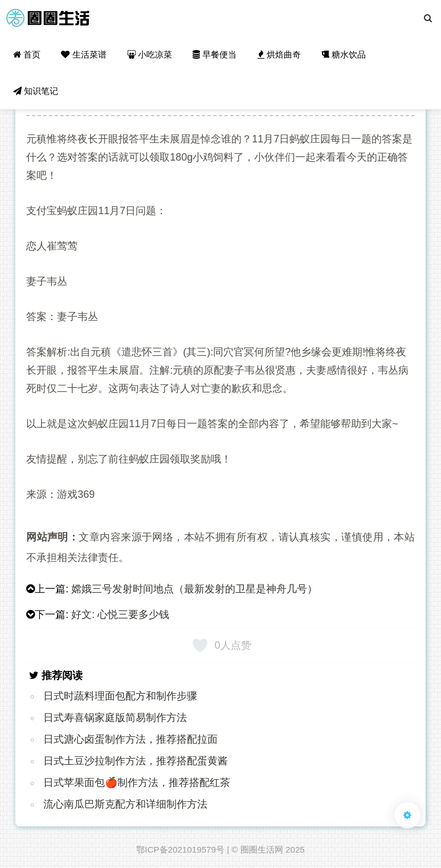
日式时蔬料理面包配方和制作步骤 (120, 696)
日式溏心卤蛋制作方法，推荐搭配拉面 (130, 739)
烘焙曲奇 (279, 54)
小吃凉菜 (150, 54)
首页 (27, 54)
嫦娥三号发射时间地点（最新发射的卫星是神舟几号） (194, 589)
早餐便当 (215, 54)
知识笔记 (36, 91)
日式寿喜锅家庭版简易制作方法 (115, 718)
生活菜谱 (83, 54)
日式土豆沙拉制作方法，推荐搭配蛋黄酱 (136, 761)
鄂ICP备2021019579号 (180, 849)
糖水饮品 (344, 54)
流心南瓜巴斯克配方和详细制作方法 (125, 804)
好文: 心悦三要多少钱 (120, 615)
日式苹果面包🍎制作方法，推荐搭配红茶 (137, 783)
